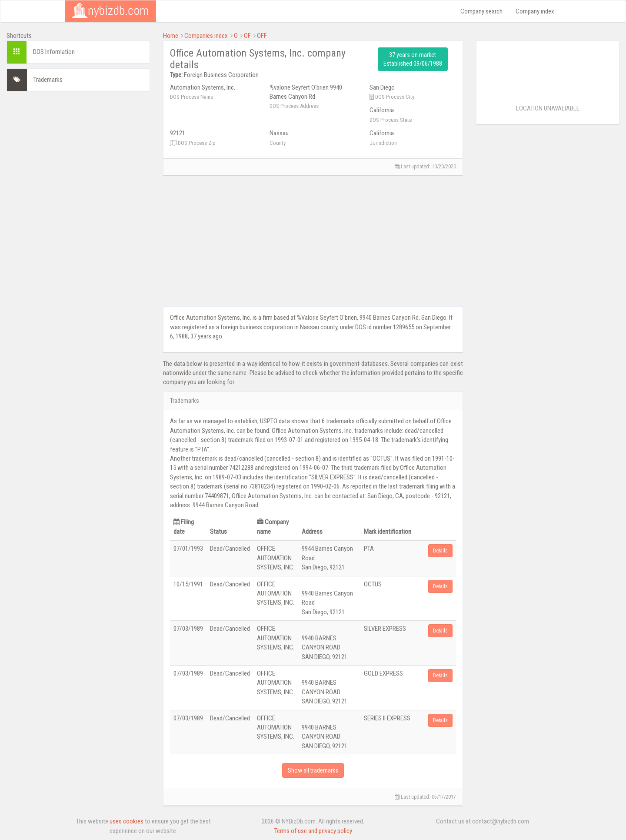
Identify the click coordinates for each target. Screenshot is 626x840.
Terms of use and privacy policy (313, 831)
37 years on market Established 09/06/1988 (413, 59)
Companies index (206, 36)
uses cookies (127, 821)
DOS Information (54, 52)
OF (247, 36)
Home (171, 36)
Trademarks (48, 80)
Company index (535, 11)
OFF (262, 36)
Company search (481, 11)
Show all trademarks (313, 770)
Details (440, 551)
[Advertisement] (78, 152)
